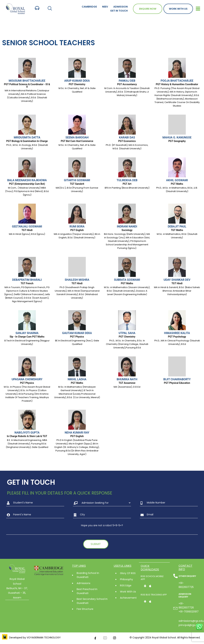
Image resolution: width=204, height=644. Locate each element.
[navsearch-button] (50, 9)
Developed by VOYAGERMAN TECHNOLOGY (35, 638)
